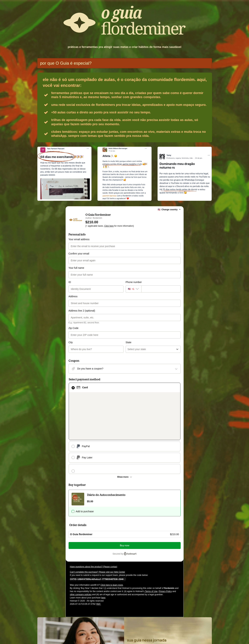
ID (70, 282)
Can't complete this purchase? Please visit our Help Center (98, 516)
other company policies (81, 539)
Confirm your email (79, 254)
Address (73, 296)
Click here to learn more (112, 529)
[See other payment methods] (125, 421)
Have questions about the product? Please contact (94, 511)
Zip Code (74, 328)
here (103, 542)
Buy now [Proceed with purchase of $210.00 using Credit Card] (125, 490)
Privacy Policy (165, 536)
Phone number (134, 282)
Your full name (76, 268)
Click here (109, 226)
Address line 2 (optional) (82, 311)
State (129, 328)
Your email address (79, 239)
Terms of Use (151, 536)
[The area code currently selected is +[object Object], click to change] (133, 289)
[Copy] (97, 523)
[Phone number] (161, 289)
